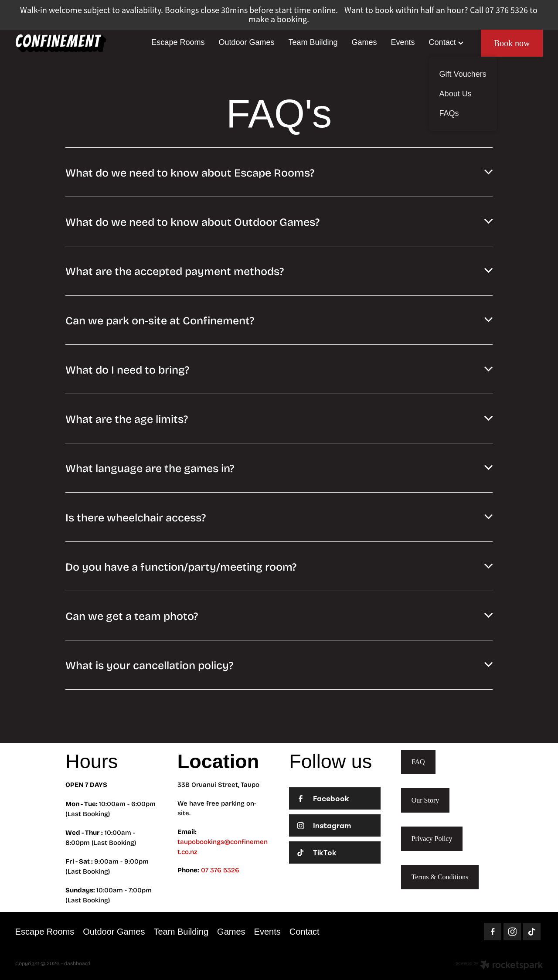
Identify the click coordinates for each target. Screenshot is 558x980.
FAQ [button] (418, 762)
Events (403, 42)
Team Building (313, 42)
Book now (512, 43)
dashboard (77, 963)
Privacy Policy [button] (432, 839)
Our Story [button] (425, 800)
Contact (446, 42)
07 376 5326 (220, 870)
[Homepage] (68, 43)
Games (364, 42)
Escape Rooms (178, 42)
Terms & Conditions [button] (440, 877)
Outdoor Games (246, 42)
